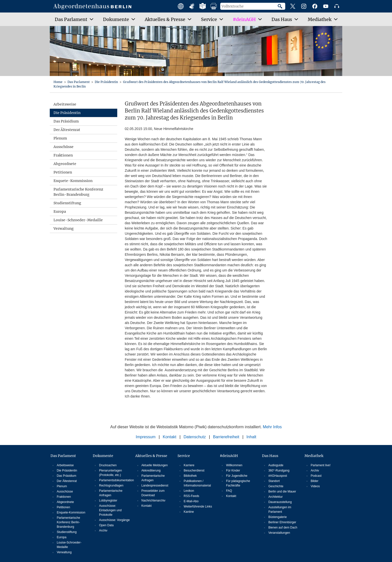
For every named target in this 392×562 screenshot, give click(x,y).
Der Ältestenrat (67, 130)
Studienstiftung (67, 203)
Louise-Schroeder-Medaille (78, 220)
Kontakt (169, 437)
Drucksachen (108, 465)
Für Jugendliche (237, 476)
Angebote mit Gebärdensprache (192, 6)
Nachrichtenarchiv (153, 500)
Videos (315, 486)
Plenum (60, 138)
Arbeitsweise (65, 104)
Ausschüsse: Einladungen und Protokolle (110, 510)
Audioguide (276, 465)
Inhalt (251, 437)
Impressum (146, 437)
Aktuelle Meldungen (155, 465)
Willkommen (234, 465)
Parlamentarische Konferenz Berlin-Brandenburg (78, 192)
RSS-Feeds (191, 496)
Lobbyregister (108, 500)
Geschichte (276, 486)
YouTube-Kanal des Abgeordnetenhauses (326, 6)
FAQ (229, 491)
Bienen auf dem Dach (283, 527)
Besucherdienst (194, 470)
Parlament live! (321, 465)
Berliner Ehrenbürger (282, 522)
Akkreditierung (151, 470)
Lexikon (189, 491)
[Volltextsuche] (249, 6)
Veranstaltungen (279, 533)
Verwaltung (64, 228)
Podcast (316, 476)
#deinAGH (229, 456)
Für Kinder (233, 470)
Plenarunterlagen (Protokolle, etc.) (110, 473)
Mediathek (314, 456)
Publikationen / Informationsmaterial (197, 483)
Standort (274, 481)
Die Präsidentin (107, 82)
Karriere (189, 465)
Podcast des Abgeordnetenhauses (337, 6)
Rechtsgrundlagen (111, 485)
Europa (60, 211)
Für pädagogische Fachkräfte (238, 483)
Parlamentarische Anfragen (111, 493)
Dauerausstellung (280, 502)
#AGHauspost (278, 476)
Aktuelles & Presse (151, 456)
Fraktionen (63, 155)
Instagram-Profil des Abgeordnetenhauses (304, 6)
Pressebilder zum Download (153, 493)
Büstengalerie (277, 517)
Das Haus (270, 456)
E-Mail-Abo (191, 501)
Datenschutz (195, 437)
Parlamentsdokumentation (115, 480)
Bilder (315, 481)
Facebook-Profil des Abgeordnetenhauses (315, 6)
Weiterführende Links (198, 506)
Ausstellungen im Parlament (280, 509)
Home (58, 82)
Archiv (103, 530)
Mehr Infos (272, 427)
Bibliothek (190, 476)
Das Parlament (79, 82)
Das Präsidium (66, 121)
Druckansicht (214, 6)
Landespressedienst (155, 485)
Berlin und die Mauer (282, 491)
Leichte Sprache (203, 6)
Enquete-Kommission (73, 181)
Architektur (275, 497)
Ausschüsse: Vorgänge (114, 520)
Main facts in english (181, 6)
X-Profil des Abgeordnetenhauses (293, 6)
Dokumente (103, 456)
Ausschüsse (63, 147)
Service (184, 456)
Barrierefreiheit (226, 437)
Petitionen (63, 172)
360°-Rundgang (279, 470)
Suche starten (281, 6)
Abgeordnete (65, 164)
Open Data (106, 525)
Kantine (189, 512)
